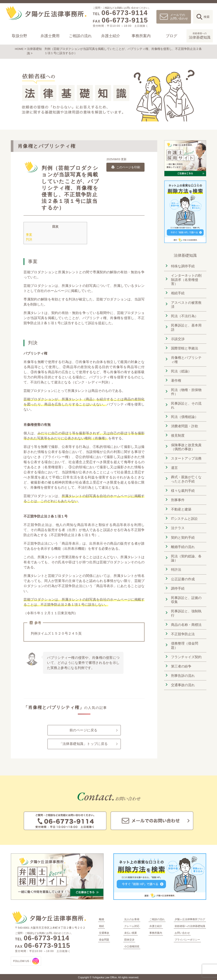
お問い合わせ (182, 932)
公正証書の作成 (182, 573)
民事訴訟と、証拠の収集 (186, 593)
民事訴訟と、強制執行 (186, 606)
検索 (207, 17)
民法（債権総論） (184, 414)
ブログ (171, 36)
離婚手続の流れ (182, 541)
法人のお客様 (132, 918)
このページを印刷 (126, 167)
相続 (102, 925)
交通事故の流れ (182, 676)
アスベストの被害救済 (186, 304)
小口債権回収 (132, 946)
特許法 (176, 563)
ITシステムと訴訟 (184, 514)
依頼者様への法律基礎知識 (190, 925)
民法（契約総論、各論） (186, 552)
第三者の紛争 (181, 658)
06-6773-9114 (125, 13)
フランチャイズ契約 (186, 649)
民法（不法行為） (184, 315)
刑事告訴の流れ (182, 667)
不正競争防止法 (182, 627)
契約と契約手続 (182, 532)
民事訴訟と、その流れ (186, 403)
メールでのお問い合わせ (179, 17)
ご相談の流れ (80, 36)
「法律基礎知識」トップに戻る (83, 744)
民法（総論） (181, 369)
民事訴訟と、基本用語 (186, 326)
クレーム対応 (132, 925)
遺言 (174, 464)
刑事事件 (177, 495)
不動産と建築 (181, 504)
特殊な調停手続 (182, 266)
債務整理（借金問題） (184, 638)
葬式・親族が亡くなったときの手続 (186, 475)
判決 (29, 239)
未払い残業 (131, 932)
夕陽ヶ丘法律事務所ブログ (190, 918)
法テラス (177, 523)
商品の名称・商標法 (186, 618)
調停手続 (177, 582)
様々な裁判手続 (182, 486)
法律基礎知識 (200, 35)
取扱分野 (19, 36)
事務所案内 (141, 36)
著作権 (176, 378)
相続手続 (177, 292)
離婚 (102, 918)
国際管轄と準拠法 (184, 346)
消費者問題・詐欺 (184, 423)
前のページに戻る (83, 730)
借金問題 (104, 939)
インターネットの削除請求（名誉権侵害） (186, 279)
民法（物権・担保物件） (186, 389)
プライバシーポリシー (187, 939)
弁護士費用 (50, 36)
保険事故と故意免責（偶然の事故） (186, 443)
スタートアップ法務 (186, 455)
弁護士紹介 (111, 36)
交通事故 (104, 932)
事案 (29, 234)
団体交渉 (129, 939)
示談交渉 (177, 337)
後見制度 (177, 432)
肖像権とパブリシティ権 (186, 358)
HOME (19, 49)
